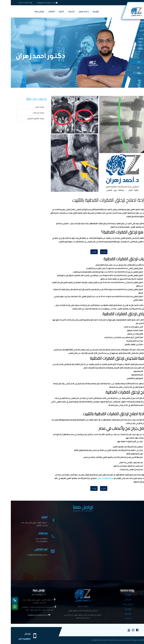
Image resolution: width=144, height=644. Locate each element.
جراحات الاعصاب (27, 113)
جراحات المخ (29, 107)
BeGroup (133, 640)
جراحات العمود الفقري (25, 118)
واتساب (83, 252)
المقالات (40, 11)
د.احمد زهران (73, 11)
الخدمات (60, 11)
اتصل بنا (93, 252)
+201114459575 (14, 3)
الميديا (50, 11)
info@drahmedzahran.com (36, 3)
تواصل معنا (28, 11)
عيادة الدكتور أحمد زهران (95, 478)
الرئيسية (85, 11)
